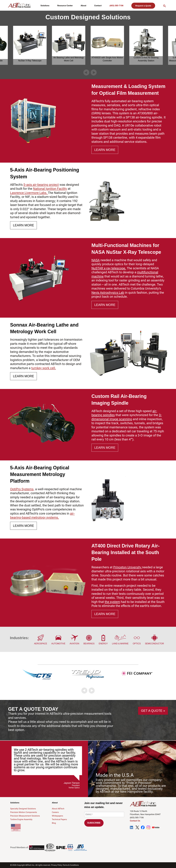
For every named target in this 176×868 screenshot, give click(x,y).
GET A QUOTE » (153, 711)
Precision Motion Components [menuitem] (24, 812)
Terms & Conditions (71, 865)
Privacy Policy (57, 865)
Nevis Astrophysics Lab (108, 293)
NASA (96, 260)
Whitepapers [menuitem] (57, 816)
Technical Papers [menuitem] (59, 819)
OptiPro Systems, (22, 489)
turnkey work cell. (44, 368)
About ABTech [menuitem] (58, 809)
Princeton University (128, 567)
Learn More (105, 150)
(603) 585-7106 (117, 6)
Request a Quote (143, 6)
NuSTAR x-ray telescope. (109, 268)
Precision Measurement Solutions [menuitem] (25, 816)
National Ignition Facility (50, 189)
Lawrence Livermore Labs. (29, 193)
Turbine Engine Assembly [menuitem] (21, 819)
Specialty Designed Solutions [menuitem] (23, 809)
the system (112, 602)
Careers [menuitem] (55, 812)
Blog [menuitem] (54, 823)
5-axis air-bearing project (41, 185)
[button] (86, 72)
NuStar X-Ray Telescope (30, 61)
